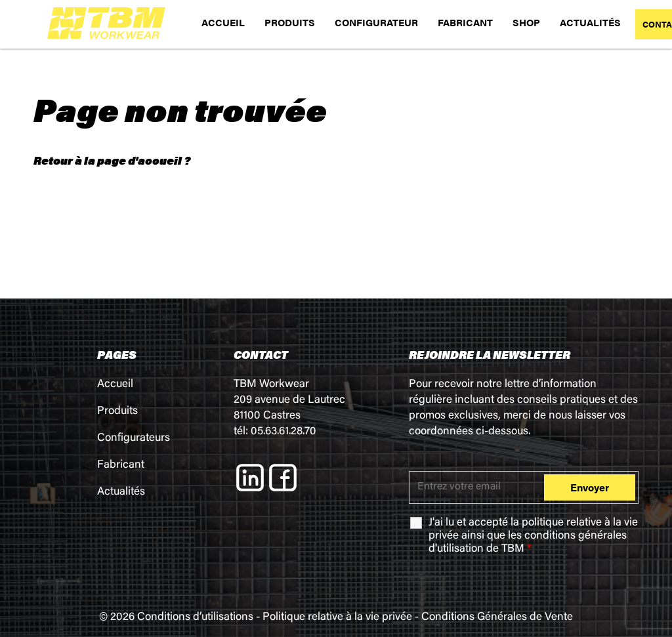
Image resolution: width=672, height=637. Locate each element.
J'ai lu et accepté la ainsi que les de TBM (533, 536)
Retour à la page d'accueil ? (112, 160)
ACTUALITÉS (590, 22)
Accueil (115, 385)
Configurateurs (134, 439)
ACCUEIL (223, 22)
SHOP (526, 22)
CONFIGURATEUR (376, 22)
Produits (117, 412)
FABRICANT (465, 22)
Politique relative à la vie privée (337, 618)
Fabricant (121, 465)
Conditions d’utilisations (195, 618)
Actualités (121, 492)
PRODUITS (290, 22)
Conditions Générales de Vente (497, 618)
